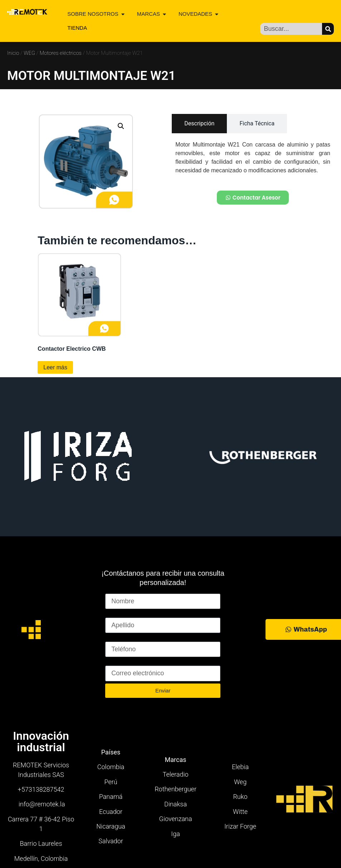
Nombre (117, 590)
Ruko (240, 797)
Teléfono (117, 638)
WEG (29, 53)
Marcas (176, 760)
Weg (240, 782)
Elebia (240, 767)
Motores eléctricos (61, 53)
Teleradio (176, 774)
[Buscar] (328, 29)
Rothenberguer (176, 789)
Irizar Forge (240, 826)
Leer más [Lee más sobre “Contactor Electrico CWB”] (55, 367)
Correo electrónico (131, 662)
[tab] (199, 124)
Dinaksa (176, 804)
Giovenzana (176, 819)
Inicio (13, 53)
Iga (175, 834)
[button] (121, 126)
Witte (240, 812)
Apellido (117, 614)
